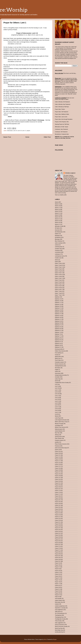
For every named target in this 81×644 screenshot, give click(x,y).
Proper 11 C (58, 461)
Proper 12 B (58, 464)
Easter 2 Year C (59, 267)
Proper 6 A (57, 574)
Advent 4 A (57, 221)
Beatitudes (57, 236)
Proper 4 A (57, 563)
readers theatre (58, 600)
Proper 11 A (58, 457)
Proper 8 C (57, 589)
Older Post (47, 137)
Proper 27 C (58, 550)
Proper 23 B (58, 526)
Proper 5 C (57, 572)
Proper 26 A (58, 541)
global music (58, 358)
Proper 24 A (58, 530)
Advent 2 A (57, 209)
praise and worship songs (61, 448)
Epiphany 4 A (58, 316)
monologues (58, 425)
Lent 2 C (57, 396)
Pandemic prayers (59, 440)
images (57, 370)
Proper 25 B (58, 537)
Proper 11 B (58, 459)
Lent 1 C (24, 131)
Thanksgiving (58, 615)
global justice (58, 357)
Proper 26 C (58, 545)
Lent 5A (57, 414)
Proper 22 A (58, 518)
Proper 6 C (57, 578)
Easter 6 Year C (59, 289)
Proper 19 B (58, 504)
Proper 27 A (58, 546)
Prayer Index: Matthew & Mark (62, 114)
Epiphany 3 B (58, 312)
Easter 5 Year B (59, 282)
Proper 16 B (58, 487)
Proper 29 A (58, 558)
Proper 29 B (58, 559)
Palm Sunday (58, 438)
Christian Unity (58, 249)
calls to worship (59, 243)
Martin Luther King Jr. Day (61, 422)
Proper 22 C (58, 522)
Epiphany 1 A (58, 299)
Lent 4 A (57, 403)
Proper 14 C (58, 477)
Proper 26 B (58, 543)
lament (57, 381)
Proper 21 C (58, 517)
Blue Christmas (58, 241)
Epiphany (57, 297)
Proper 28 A (58, 552)
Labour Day (58, 379)
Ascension (57, 230)
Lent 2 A (57, 392)
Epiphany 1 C (58, 302)
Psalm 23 (57, 597)
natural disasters (59, 431)
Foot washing (58, 353)
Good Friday (58, 360)
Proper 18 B (58, 498)
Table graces (58, 612)
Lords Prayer (58, 418)
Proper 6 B (57, 576)
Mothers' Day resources (60, 427)
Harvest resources (59, 364)
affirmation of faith (59, 226)
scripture (57, 604)
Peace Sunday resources (61, 444)
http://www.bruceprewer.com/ (12, 124)
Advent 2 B (58, 211)
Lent (56, 384)
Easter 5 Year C (59, 284)
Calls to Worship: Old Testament (62, 102)
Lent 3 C (57, 401)
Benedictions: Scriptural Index (62, 134)
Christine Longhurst (70, 173)
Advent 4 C (58, 224)
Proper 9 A (57, 591)
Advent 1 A (57, 204)
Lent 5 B (57, 410)
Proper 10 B (58, 453)
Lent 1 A (15, 131)
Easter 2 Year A (59, 263)
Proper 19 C (58, 505)
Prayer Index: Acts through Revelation (64, 119)
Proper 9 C (57, 595)
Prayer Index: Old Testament (62, 112)
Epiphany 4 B (58, 317)
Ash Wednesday (59, 232)
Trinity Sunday (58, 621)
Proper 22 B (58, 520)
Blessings (57, 239)
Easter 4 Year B (59, 276)
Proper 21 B (58, 515)
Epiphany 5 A (58, 321)
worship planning (59, 632)
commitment (58, 252)
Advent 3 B (58, 217)
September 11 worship (60, 608)
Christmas (57, 250)
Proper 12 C (58, 466)
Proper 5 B (57, 571)
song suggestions (59, 610)
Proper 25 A (58, 535)
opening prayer (58, 437)
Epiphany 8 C (58, 342)
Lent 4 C (57, 407)
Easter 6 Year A (59, 286)
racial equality (58, 598)
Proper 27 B (58, 548)
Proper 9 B (57, 593)
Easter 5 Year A (59, 280)
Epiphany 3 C (58, 314)
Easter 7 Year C (59, 295)
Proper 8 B (57, 587)
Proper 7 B (57, 582)
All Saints (57, 228)
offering (57, 435)
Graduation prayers (59, 362)
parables (57, 442)
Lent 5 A (57, 409)
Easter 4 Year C (59, 278)
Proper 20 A (58, 507)
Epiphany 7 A (58, 332)
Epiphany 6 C (58, 330)
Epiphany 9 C (58, 347)
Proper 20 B (58, 509)
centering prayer (59, 247)
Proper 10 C (58, 455)
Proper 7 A (57, 580)
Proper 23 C (58, 528)
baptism (57, 234)
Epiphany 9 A (58, 344)
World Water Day (59, 630)
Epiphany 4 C (58, 319)
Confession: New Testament (61, 129)
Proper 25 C (58, 539)
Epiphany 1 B (58, 301)
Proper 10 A (58, 451)
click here (68, 138)
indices (57, 371)
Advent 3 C (58, 219)
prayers (28, 131)
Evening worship (59, 349)
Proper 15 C (58, 483)
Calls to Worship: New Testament (63, 104)
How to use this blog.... (71, 73)
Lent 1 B (20, 131)
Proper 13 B (58, 470)
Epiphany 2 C (58, 308)
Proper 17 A (58, 490)
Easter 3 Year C (59, 273)
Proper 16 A (58, 485)
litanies (57, 416)
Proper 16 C (58, 489)
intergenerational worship (61, 375)
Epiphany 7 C (58, 336)
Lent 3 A (57, 397)
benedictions (58, 237)
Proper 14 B (58, 476)
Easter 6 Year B (59, 288)
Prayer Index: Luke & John (61, 117)
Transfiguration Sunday (60, 619)
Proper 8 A (57, 585)
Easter (56, 262)
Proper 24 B (58, 532)
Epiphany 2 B (58, 306)
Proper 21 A (58, 513)
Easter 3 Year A (59, 269)
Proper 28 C (58, 556)
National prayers (59, 429)
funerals (57, 355)
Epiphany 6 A (58, 327)
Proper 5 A (57, 569)
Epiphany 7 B (58, 334)
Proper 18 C (58, 500)
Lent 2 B (57, 394)
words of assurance (59, 625)
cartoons (57, 245)
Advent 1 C (58, 208)
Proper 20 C (58, 511)
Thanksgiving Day (59, 617)
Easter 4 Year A (59, 275)
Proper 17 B (58, 492)
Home (27, 137)
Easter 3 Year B (59, 271)
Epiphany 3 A (58, 310)
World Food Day (59, 628)
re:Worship (14, 10)
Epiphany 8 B (58, 338)
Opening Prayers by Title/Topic (62, 124)
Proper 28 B (58, 554)
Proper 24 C (58, 533)
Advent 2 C (58, 213)
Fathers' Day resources (60, 351)
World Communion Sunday (61, 626)
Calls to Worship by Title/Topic (62, 107)
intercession (10, 131)
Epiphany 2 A (58, 304)
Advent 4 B (58, 222)
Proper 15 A (58, 479)
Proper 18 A (58, 496)
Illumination (58, 368)
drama (56, 260)
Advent (57, 202)
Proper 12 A (58, 463)
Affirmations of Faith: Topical (61, 127)
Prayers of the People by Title (62, 122)
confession (57, 254)
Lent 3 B (57, 399)
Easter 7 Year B (59, 293)
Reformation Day (59, 602)
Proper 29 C (58, 561)
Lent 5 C (57, 412)
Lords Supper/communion (61, 420)
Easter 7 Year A (59, 291)
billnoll (45, 639)
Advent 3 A (57, 215)
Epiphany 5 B (58, 323)
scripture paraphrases (60, 606)
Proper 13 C (58, 472)
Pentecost (57, 446)
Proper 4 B (57, 565)
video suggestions (59, 623)
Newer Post (7, 137)
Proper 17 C (58, 494)
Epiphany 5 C (58, 325)
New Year (57, 433)
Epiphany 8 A (58, 340)
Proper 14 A (58, 474)
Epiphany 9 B (58, 345)
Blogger (55, 639)
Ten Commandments (60, 613)
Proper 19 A (58, 502)
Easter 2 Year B (59, 265)
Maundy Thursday (59, 424)
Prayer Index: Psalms (60, 109)
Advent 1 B (58, 206)
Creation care (58, 258)
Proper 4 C (57, 567)
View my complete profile (61, 195)
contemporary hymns (60, 256)
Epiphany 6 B (58, 329)
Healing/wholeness (59, 366)
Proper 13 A (58, 468)
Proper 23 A (58, 524)
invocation (57, 377)
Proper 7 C (57, 584)
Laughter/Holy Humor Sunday (62, 383)
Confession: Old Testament (61, 132)
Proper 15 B (58, 481)
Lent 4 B (57, 405)
